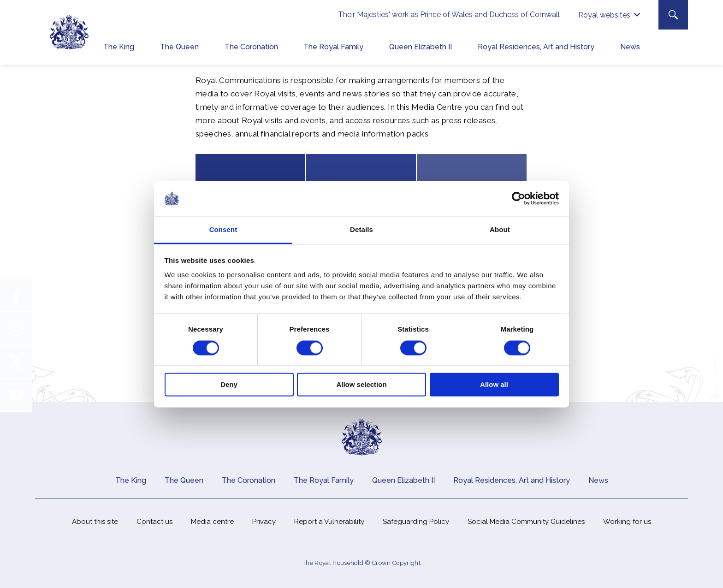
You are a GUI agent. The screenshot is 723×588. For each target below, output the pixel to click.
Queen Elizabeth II (421, 47)
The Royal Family (333, 47)
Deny (229, 385)
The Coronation (251, 47)
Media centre (212, 522)
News (630, 47)
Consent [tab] (223, 230)
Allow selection (361, 385)
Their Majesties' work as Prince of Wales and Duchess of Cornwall (449, 15)
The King (119, 47)
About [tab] (500, 230)
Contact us (154, 522)
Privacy (264, 522)
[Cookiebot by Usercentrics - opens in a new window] (519, 198)
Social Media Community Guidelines (526, 522)
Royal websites (604, 15)
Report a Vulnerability (329, 522)
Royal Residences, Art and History (536, 47)
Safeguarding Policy (416, 522)
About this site (95, 522)
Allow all (494, 385)
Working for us (627, 522)
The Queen (179, 47)
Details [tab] (361, 230)
